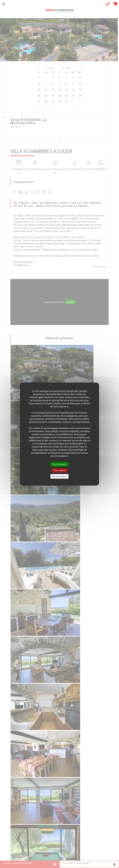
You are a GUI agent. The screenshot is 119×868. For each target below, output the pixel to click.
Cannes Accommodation (59, 12)
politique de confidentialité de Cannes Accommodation (68, 454)
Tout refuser (59, 470)
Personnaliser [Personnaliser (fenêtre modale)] (59, 476)
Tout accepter (59, 464)
